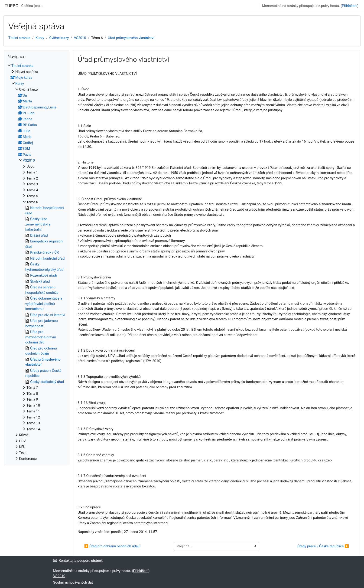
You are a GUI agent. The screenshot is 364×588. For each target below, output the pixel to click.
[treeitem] (36, 262)
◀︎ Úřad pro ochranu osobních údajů (112, 546)
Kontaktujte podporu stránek (78, 561)
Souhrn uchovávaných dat (73, 582)
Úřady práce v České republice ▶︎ (323, 546)
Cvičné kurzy (59, 38)
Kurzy (40, 38)
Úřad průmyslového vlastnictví (131, 38)
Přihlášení (350, 6)
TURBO (11, 6)
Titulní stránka (19, 38)
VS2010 (80, 38)
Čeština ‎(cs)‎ (30, 6)
